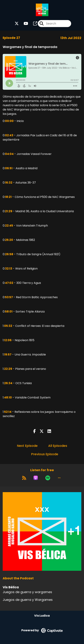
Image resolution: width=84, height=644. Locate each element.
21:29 (9, 211)
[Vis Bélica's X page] (17, 24)
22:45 (9, 226)
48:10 (8, 397)
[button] (59, 478)
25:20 (9, 240)
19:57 (8, 355)
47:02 (9, 283)
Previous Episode (45, 454)
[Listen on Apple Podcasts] (36, 478)
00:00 (9, 121)
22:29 (8, 369)
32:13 (9, 269)
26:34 (8, 383)
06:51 (9, 168)
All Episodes (58, 446)
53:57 (9, 297)
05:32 (8, 326)
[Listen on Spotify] (48, 478)
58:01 (9, 312)
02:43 (9, 135)
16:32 (9, 183)
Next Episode (27, 446)
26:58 (9, 254)
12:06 (8, 340)
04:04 (9, 154)
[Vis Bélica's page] (33, 24)
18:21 (8, 197)
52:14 (8, 412)
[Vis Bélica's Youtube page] (24, 24)
